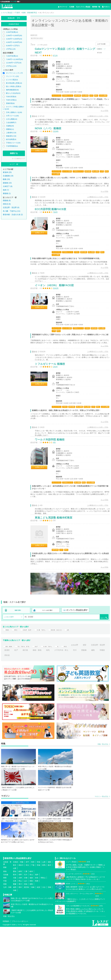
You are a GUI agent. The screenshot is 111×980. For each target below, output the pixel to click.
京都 (26, 931)
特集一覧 (96, 7)
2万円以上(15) (11, 66)
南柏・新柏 (56, 703)
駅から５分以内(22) (13, 93)
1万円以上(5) (11, 49)
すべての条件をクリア (18, 159)
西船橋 (7, 681)
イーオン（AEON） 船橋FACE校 (57, 311)
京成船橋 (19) (8, 176)
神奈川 (21, 918)
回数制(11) (10, 129)
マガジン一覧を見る (101, 849)
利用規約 (6, 974)
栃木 (49, 918)
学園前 (15, 708)
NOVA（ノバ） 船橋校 (50, 141)
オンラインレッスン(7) (14, 73)
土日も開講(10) (12, 119)
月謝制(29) (10, 126)
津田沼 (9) (7, 204)
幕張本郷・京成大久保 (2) (13, 215)
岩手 (27, 915)
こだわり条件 (9, 667)
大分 (44, 940)
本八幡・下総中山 (50, 681)
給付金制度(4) (11, 139)
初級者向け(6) (11, 136)
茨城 (38, 918)
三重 (26, 924)
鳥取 (31, 934)
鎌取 (6, 708)
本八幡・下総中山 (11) (12, 211)
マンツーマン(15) (12, 76)
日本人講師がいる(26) (14, 112)
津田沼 (17, 681)
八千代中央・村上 (80, 703)
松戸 (35, 703)
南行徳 (44, 703)
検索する (14, 153)
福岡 (15, 940)
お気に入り (42, 78)
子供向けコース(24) (13, 143)
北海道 (15, 915)
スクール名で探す (47, 661)
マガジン (106, 7)
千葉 (33, 918)
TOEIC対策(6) (11, 97)
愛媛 (15, 937)
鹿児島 (27, 940)
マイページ (63, 7)
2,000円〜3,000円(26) (14, 35)
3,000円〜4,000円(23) (14, 39)
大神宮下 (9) (8, 186)
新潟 (15, 928)
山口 (26, 934)
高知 (26, 937)
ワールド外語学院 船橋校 (52, 482)
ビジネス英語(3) (12, 80)
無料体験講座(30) (12, 90)
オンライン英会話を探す (76, 661)
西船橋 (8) (7, 201)
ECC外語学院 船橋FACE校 (53, 228)
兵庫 (20, 931)
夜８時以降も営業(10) (14, 83)
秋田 (33, 915)
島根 (37, 934)
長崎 (33, 940)
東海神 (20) (7, 172)
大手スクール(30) (12, 116)
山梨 (15, 921)
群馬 (44, 918)
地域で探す (18, 661)
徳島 (31, 937)
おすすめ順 (101, 44)
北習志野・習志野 (31, 681)
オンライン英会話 (83, 7)
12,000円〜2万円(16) (14, 63)
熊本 (20, 940)
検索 (72, 7)
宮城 (38, 915)
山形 (44, 915)
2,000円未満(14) (12, 32)
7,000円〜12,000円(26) (14, 59)
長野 (20, 928)
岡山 (20, 934)
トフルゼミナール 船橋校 (52, 398)
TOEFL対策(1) (11, 100)
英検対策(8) (10, 103)
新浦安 (26, 703)
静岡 (20, 924)
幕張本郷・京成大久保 (70, 681)
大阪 (15, 931)
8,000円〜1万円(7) (13, 46)
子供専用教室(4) (12, 146)
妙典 (86, 681)
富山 (31, 928)
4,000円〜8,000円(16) (14, 42)
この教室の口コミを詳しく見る (95, 123)
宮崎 (49, 940)
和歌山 (43, 931)
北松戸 (46, 698)
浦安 (102, 698)
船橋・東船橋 (10, 698)
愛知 (15, 924)
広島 (15, 934)
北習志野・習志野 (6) (11, 207)
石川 (26, 928)
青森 (22, 915)
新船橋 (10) (7, 183)
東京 (15, 918)
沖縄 (15, 943)
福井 (37, 928)
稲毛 (67, 703)
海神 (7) (6, 190)
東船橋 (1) (7, 193)
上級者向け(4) (11, 133)
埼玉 (27, 918)
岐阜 (31, 924)
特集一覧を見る (103, 797)
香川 (20, 937)
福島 (49, 915)
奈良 (37, 931)
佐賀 (38, 940)
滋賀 (31, 931)
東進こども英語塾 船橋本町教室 (56, 565)
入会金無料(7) (11, 122)
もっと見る (102, 118)
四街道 (25, 708)
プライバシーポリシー (20, 974)
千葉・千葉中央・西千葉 (29, 698)
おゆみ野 (92, 698)
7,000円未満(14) (12, 56)
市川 (93, 703)
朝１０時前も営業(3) (14, 86)
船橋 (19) (6, 179)
